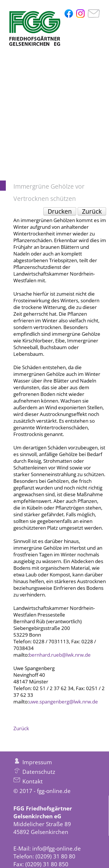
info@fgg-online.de (57, 848)
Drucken (60, 211)
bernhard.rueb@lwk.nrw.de (60, 655)
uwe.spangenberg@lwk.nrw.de (63, 702)
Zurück (92, 211)
